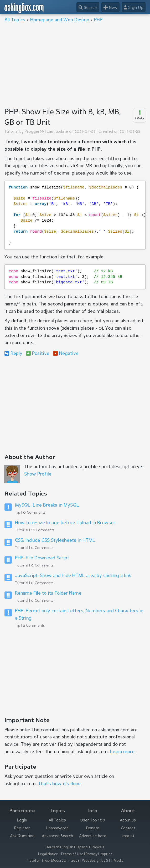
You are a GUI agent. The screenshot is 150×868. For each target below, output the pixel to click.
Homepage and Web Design (60, 20)
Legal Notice (48, 854)
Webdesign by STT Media (103, 861)
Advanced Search (57, 836)
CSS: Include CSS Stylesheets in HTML (55, 540)
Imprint (128, 836)
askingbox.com (24, 8)
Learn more (122, 752)
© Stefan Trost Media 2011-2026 (53, 861)
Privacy (92, 854)
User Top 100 (93, 821)
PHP (98, 20)
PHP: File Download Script (42, 558)
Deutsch (53, 847)
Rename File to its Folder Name (48, 593)
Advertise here (93, 836)
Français (97, 847)
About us (128, 821)
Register (22, 828)
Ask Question (22, 836)
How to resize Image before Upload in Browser (65, 523)
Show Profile (38, 474)
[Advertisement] (75, 65)
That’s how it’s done (59, 784)
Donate (93, 828)
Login (22, 821)
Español (82, 847)
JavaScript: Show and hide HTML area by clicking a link (73, 576)
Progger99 (34, 132)
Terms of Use (72, 854)
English (68, 847)
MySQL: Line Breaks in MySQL (47, 505)
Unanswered (57, 828)
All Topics (15, 20)
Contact (128, 828)
